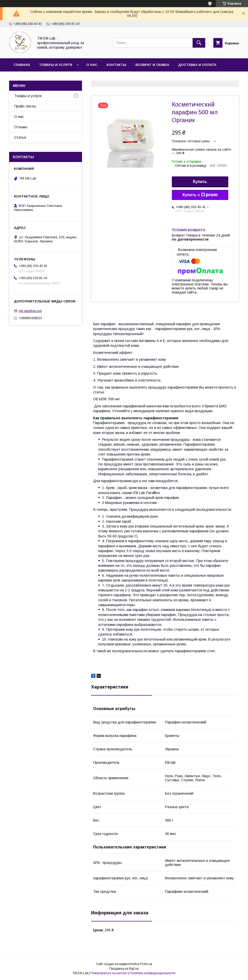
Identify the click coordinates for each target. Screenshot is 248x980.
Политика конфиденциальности (152, 973)
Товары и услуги (56, 65)
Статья (21, 78)
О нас (92, 65)
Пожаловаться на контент (109, 973)
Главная (22, 65)
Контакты (116, 65)
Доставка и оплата (197, 65)
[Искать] (199, 43)
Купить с (200, 195)
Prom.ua (146, 964)
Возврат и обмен (152, 65)
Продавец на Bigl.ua (124, 969)
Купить (200, 182)
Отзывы (21, 127)
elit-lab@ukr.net (30, 311)
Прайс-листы (25, 106)
